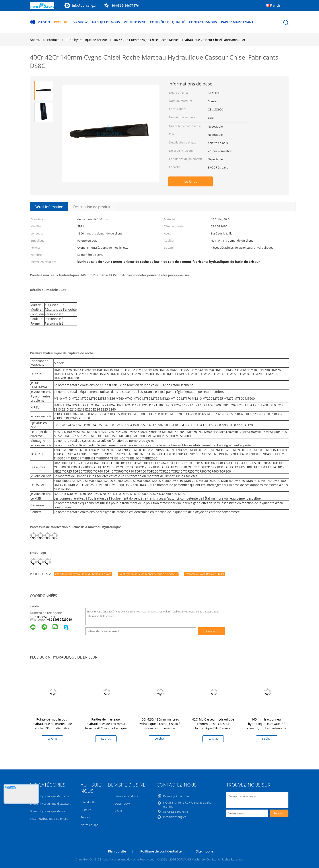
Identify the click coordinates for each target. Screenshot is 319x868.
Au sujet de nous (106, 22)
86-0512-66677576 (125, 5)
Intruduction (89, 802)
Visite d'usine (135, 22)
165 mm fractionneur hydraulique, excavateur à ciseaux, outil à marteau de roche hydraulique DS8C (267, 726)
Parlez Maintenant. (237, 22)
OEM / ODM (123, 804)
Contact (212, 631)
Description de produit (92, 207)
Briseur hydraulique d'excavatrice (52, 804)
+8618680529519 (42, 617)
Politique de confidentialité (161, 851)
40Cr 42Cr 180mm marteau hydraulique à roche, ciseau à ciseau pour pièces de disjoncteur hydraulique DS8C (159, 726)
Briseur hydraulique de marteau (51, 811)
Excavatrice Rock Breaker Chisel (204, 574)
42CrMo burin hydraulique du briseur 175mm (83, 574)
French (275, 5)
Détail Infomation (49, 207)
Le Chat (191, 181)
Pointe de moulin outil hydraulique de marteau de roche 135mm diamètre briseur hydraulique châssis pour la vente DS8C (52, 728)
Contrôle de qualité (167, 22)
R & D (118, 811)
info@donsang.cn (85, 5)
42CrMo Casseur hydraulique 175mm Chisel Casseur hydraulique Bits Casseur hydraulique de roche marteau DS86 (213, 728)
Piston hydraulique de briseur (50, 819)
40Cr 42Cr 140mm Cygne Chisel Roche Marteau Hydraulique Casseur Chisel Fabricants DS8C (180, 40)
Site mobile (205, 851)
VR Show (81, 22)
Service (85, 817)
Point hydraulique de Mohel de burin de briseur (148, 574)
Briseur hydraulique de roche (50, 796)
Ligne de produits (126, 796)
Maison (40, 22)
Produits (62, 22)
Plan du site (117, 851)
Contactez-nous (203, 22)
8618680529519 (60, 619)
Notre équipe (89, 825)
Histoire (86, 810)
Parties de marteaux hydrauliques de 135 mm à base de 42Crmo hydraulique (106, 724)
